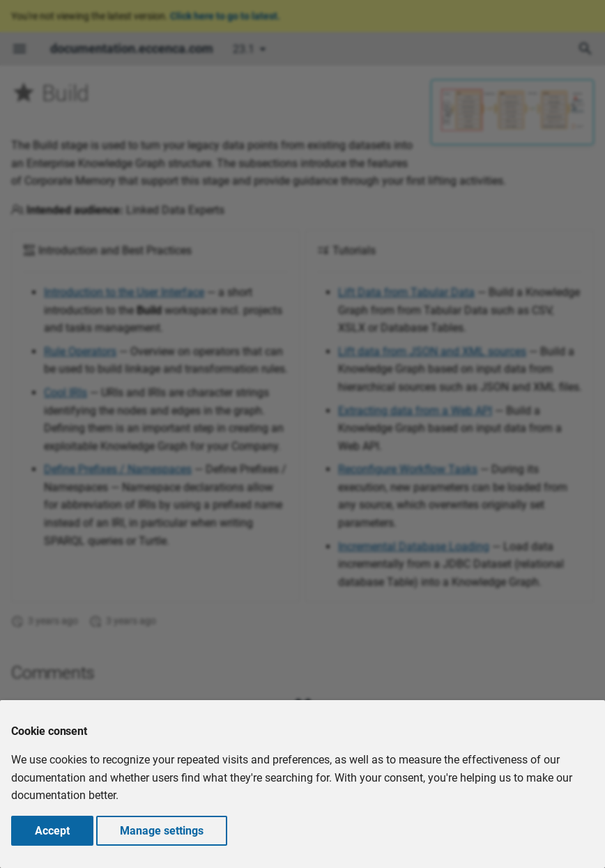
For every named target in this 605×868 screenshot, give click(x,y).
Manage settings (162, 831)
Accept (52, 831)
